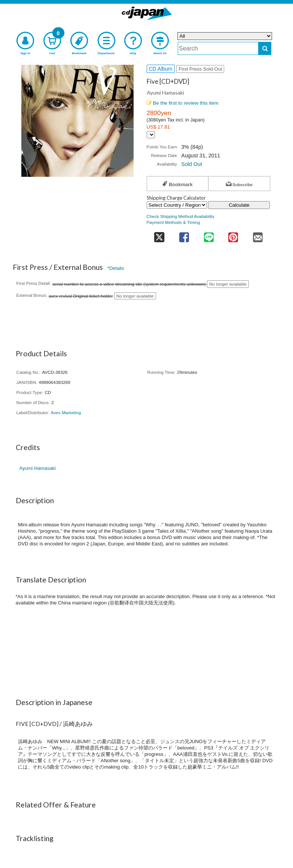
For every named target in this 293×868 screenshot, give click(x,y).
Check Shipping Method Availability (181, 216)
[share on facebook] (184, 235)
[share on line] (209, 235)
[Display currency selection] (151, 135)
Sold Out (192, 164)
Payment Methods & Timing (173, 222)
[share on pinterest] (233, 235)
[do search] (265, 48)
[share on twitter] (159, 235)
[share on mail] (258, 235)
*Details (116, 268)
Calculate (239, 205)
